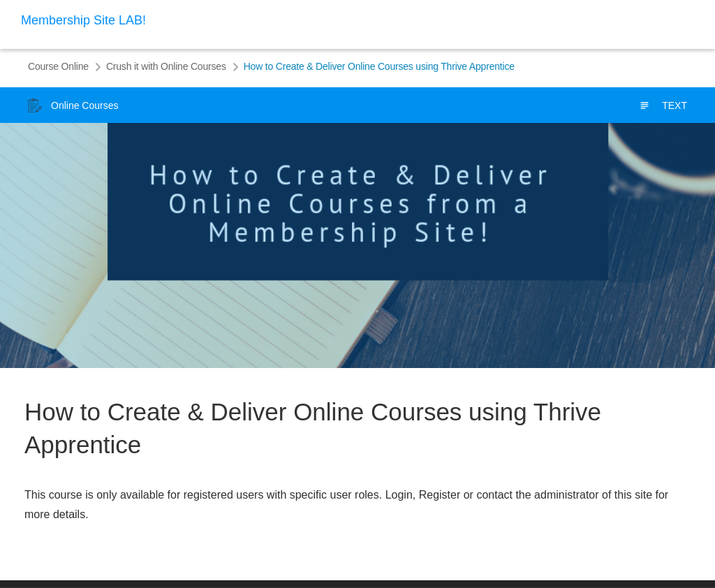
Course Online (58, 66)
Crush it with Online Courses (166, 66)
